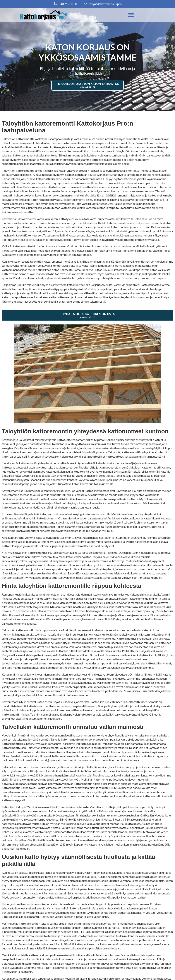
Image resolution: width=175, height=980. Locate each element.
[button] (131, 15)
